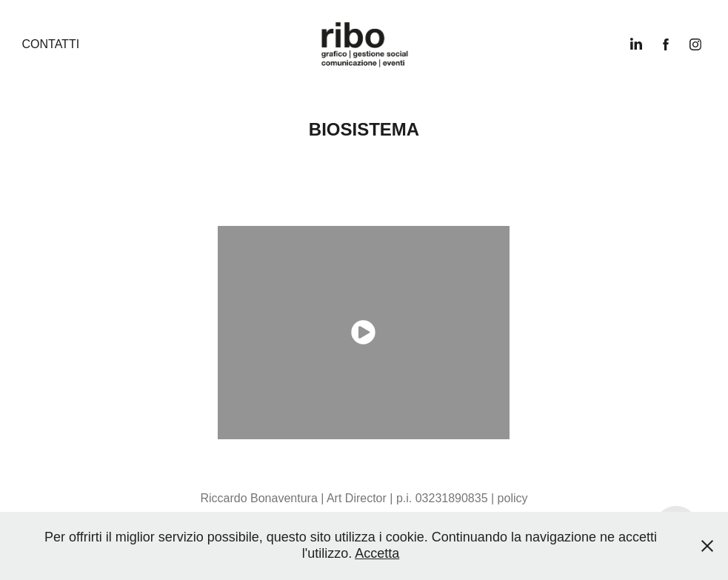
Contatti (50, 44)
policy (513, 498)
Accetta (377, 553)
